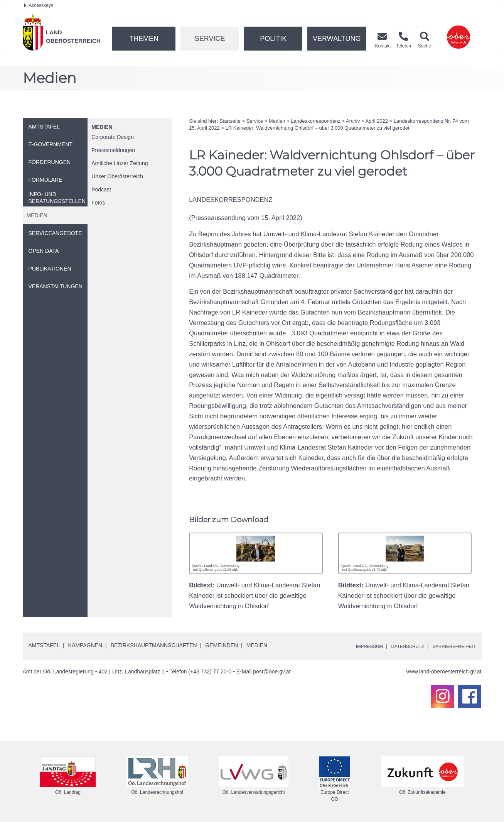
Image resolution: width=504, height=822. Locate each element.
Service (210, 39)
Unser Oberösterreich (117, 176)
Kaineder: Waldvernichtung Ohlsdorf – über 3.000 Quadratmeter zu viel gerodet (318, 128)
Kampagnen (85, 645)
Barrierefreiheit (449, 646)
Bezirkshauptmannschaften (154, 645)
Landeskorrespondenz (316, 121)
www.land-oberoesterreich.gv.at (444, 671)
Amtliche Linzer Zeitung (120, 163)
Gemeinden (222, 645)
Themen (144, 39)
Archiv (353, 121)
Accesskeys (39, 5)
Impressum (351, 646)
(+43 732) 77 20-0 (210, 671)
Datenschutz (395, 646)
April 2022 (377, 121)
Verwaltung (337, 39)
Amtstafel (44, 645)
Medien (102, 127)
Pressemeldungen (113, 150)
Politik (273, 39)
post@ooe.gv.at (272, 671)
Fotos (98, 203)
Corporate (113, 137)
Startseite (230, 121)
